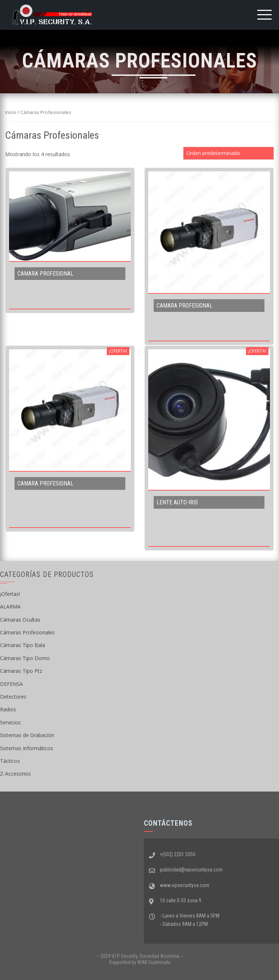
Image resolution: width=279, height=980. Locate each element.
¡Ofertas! (10, 594)
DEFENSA (11, 684)
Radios (8, 709)
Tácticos (10, 761)
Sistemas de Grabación (27, 735)
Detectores (13, 697)
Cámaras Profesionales (27, 632)
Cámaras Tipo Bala (23, 645)
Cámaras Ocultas (20, 620)
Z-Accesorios (15, 774)
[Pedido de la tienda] (229, 153)
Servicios (10, 722)
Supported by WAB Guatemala (140, 962)
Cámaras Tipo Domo (25, 658)
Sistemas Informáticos (27, 748)
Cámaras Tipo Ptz (21, 671)
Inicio (11, 112)
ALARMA (10, 607)
